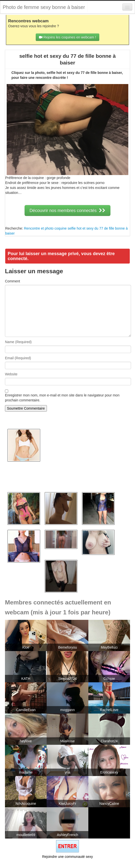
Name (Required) (18, 342)
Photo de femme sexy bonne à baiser (44, 7)
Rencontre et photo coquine (45, 228)
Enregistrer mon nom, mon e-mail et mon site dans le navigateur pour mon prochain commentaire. (62, 398)
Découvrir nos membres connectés (67, 210)
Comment (13, 281)
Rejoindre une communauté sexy (68, 857)
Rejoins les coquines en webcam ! (67, 37)
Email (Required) (18, 358)
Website (11, 374)
